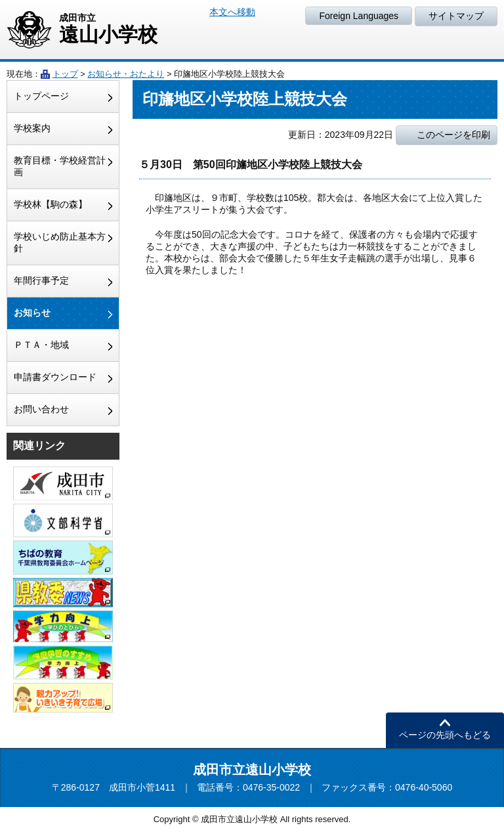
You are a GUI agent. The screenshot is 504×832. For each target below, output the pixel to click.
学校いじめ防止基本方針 (60, 242)
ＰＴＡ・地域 (41, 345)
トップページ (41, 96)
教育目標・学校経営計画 (60, 166)
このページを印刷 (453, 135)
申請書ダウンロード (55, 377)
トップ (65, 74)
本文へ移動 (232, 12)
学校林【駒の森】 (51, 204)
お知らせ (32, 313)
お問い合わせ (41, 409)
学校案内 (32, 128)
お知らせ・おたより (126, 74)
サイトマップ (456, 16)
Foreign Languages (359, 16)
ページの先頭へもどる (445, 735)
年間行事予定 (41, 280)
